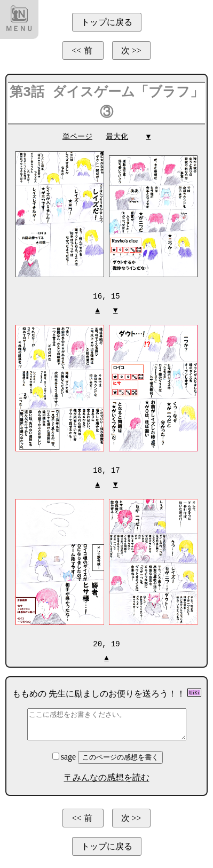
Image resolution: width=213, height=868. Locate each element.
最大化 (117, 136)
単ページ (77, 136)
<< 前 (83, 50)
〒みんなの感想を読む (107, 776)
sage (65, 755)
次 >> (131, 50)
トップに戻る (107, 22)
